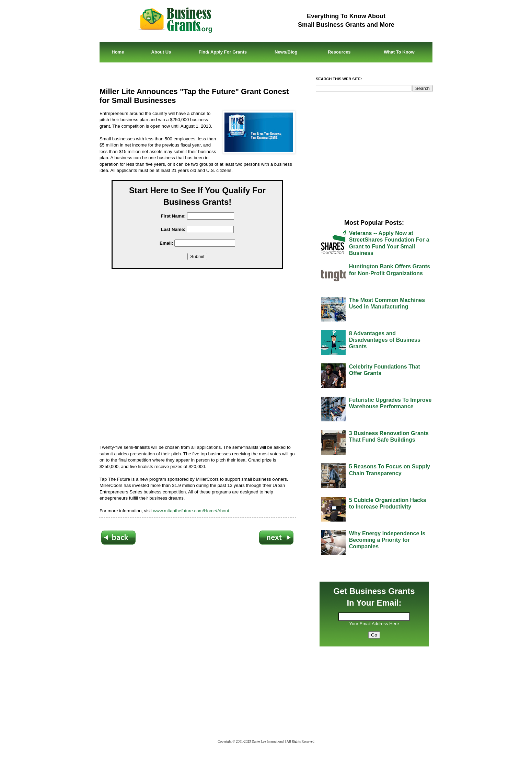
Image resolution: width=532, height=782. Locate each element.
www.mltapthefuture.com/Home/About (191, 511)
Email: (166, 243)
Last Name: (173, 229)
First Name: (173, 216)
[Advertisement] (203, 358)
